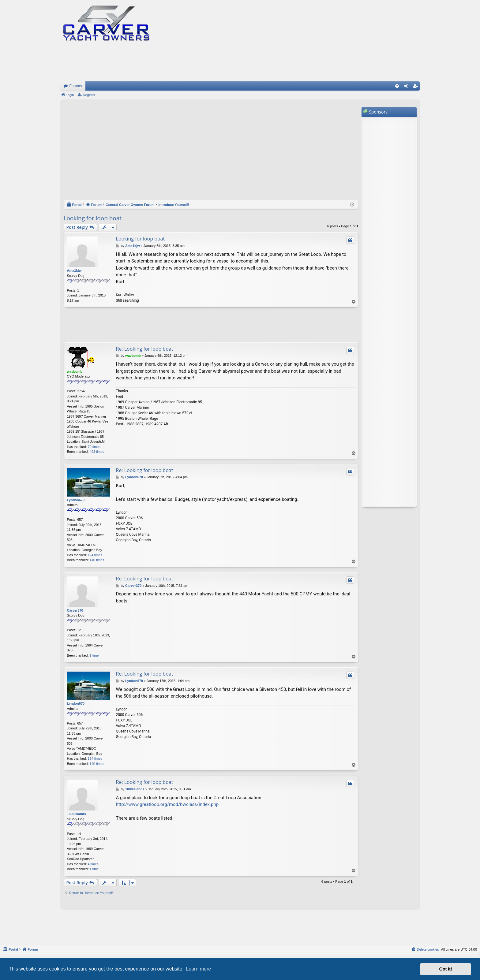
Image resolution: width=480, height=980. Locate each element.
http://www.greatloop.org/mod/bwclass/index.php (167, 804)
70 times (94, 447)
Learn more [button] (198, 969)
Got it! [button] (446, 969)
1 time (94, 655)
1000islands (77, 814)
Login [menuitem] (407, 87)
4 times (93, 864)
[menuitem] (397, 86)
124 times (95, 555)
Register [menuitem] (416, 87)
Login (70, 95)
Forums (76, 86)
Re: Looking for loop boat (145, 349)
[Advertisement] (211, 153)
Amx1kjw (74, 270)
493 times (97, 452)
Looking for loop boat (93, 218)
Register (89, 95)
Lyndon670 (76, 500)
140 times (97, 560)
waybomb (75, 371)
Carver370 (75, 610)
